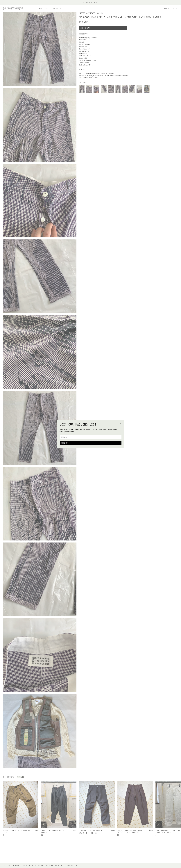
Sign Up (64, 443)
